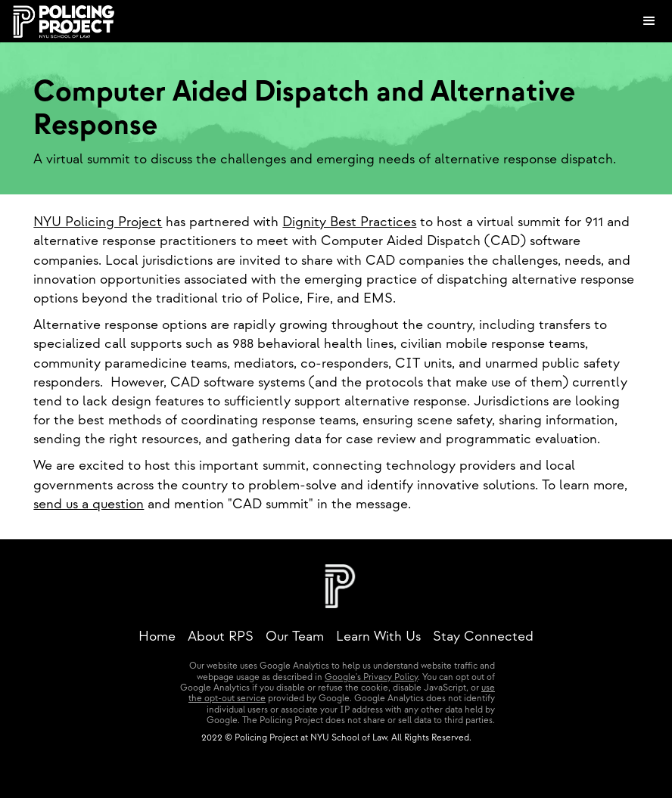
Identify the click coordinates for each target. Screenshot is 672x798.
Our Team (295, 637)
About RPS (221, 637)
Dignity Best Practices (349, 222)
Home (157, 637)
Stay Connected (483, 637)
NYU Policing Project (98, 222)
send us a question (89, 504)
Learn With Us (378, 637)
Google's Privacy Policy (371, 677)
